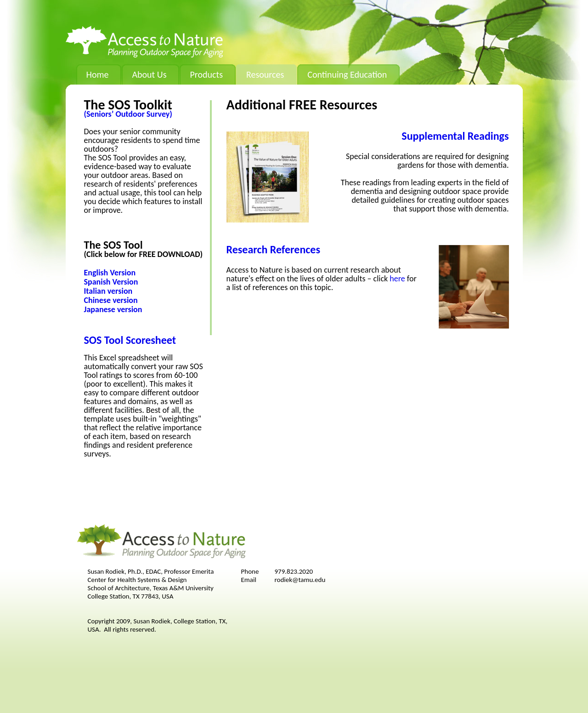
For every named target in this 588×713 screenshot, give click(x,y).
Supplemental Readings (455, 136)
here (397, 279)
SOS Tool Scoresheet (130, 340)
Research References (274, 249)
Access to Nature (144, 42)
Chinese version (111, 300)
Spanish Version (111, 282)
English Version (110, 273)
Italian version (108, 291)
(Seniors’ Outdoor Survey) (128, 114)
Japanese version (113, 309)
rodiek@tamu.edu (300, 580)
